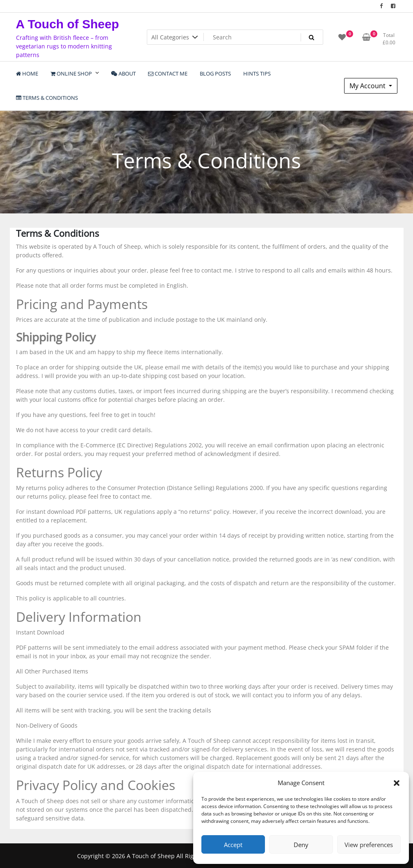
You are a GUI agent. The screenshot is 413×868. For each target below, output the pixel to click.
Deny (301, 845)
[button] (397, 783)
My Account (368, 86)
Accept (233, 845)
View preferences (369, 845)
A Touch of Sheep (68, 24)
